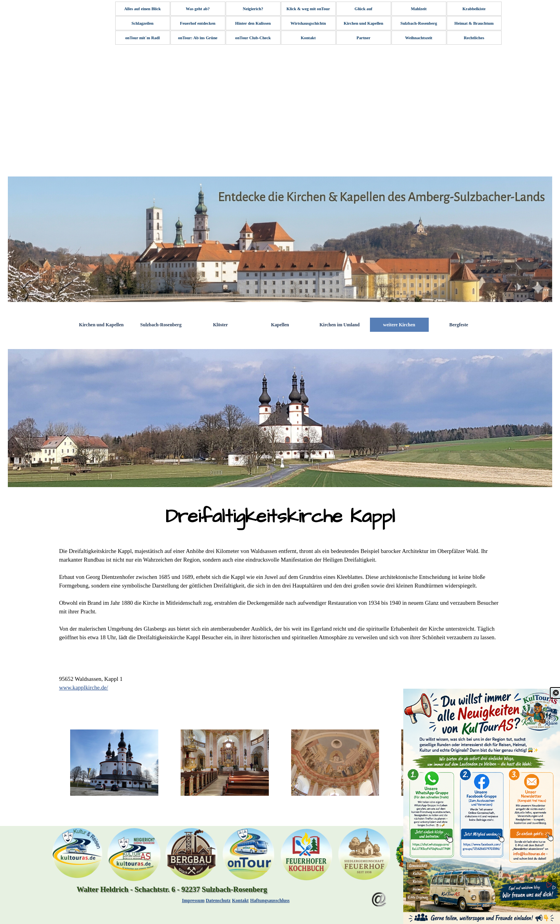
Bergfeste (459, 325)
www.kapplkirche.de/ (84, 688)
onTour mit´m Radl (142, 38)
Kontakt (308, 38)
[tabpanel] (280, 517)
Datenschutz (218, 900)
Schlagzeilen (142, 23)
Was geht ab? (198, 9)
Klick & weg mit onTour (308, 9)
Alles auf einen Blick (142, 9)
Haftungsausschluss (270, 900)
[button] (114, 763)
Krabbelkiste (474, 9)
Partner (364, 38)
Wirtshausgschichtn (308, 23)
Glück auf (363, 9)
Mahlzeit (419, 9)
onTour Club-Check (253, 38)
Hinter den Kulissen (253, 23)
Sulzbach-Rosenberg (419, 23)
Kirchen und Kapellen (363, 23)
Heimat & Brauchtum (474, 23)
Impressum (193, 900)
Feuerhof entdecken (198, 23)
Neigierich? (253, 9)
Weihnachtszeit (419, 38)
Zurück (455, 894)
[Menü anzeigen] (412, 894)
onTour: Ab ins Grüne (198, 38)
